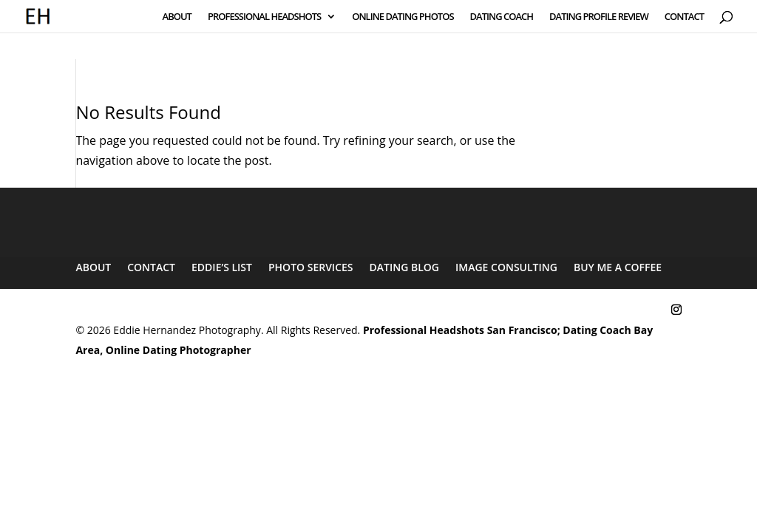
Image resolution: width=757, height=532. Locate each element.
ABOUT (177, 17)
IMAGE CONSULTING (506, 267)
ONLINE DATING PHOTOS (403, 17)
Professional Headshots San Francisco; (462, 330)
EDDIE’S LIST (222, 267)
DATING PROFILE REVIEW (599, 17)
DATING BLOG (404, 267)
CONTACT (684, 17)
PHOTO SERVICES (311, 267)
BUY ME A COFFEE (618, 267)
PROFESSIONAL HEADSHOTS (264, 17)
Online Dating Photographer (179, 350)
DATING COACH (502, 17)
